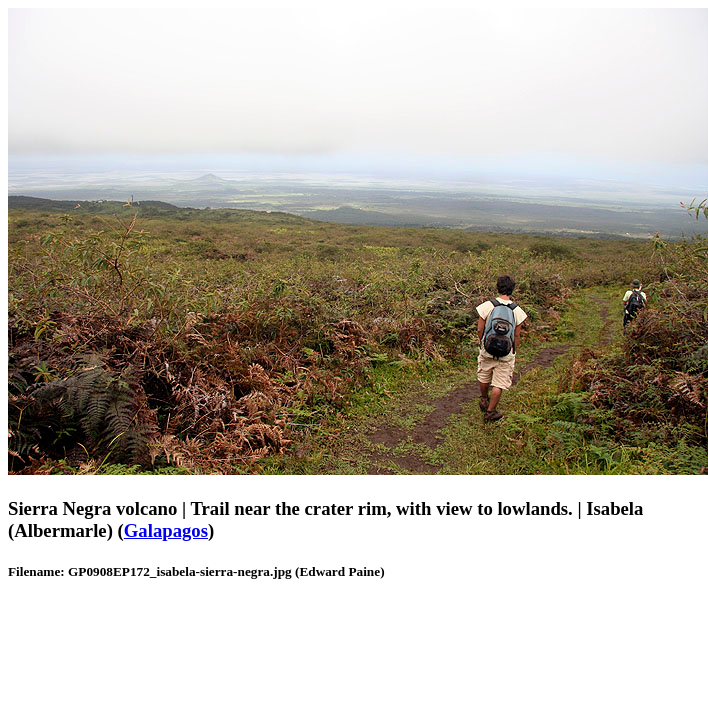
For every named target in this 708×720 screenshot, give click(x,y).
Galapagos (166, 530)
